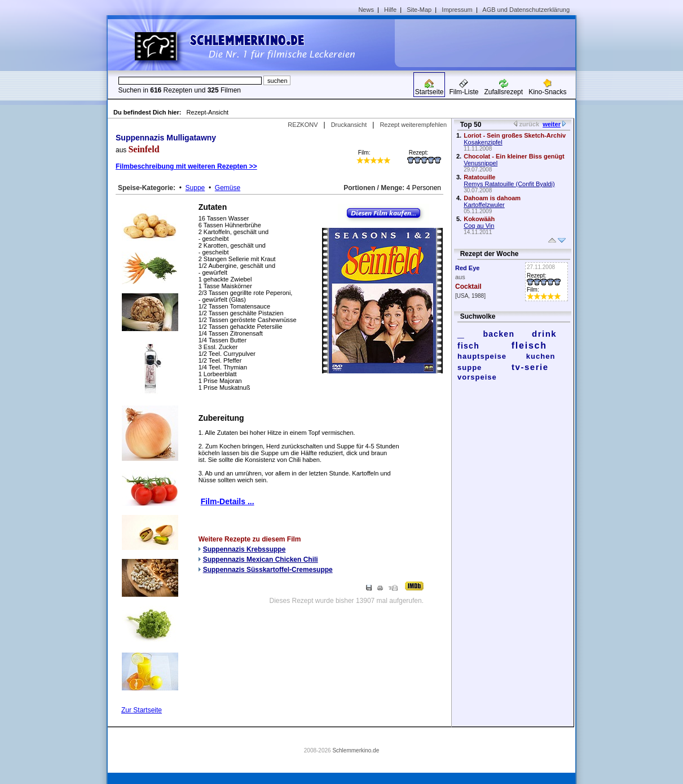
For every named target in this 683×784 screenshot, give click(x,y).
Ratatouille (479, 177)
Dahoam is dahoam (492, 198)
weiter (552, 124)
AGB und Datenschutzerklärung (526, 10)
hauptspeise (482, 356)
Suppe (195, 188)
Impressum (457, 10)
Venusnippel (481, 163)
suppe (470, 367)
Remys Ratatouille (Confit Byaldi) (509, 184)
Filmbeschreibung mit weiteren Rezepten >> (186, 166)
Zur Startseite (142, 710)
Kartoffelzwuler (484, 205)
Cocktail (468, 287)
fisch (468, 346)
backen (499, 334)
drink (544, 334)
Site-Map (419, 10)
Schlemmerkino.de (356, 750)
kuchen (541, 356)
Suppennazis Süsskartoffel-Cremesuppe (268, 570)
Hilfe (390, 10)
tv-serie (530, 367)
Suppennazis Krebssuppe (244, 549)
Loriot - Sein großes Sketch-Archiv (515, 135)
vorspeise (477, 377)
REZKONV (303, 125)
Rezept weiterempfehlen (413, 125)
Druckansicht (349, 125)
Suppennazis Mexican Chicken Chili (261, 560)
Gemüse (228, 188)
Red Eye (467, 268)
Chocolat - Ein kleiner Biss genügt (514, 156)
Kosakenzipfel (483, 142)
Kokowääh (479, 219)
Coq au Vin (479, 226)
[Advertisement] (489, 43)
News (366, 10)
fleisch (529, 345)
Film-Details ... (228, 501)
